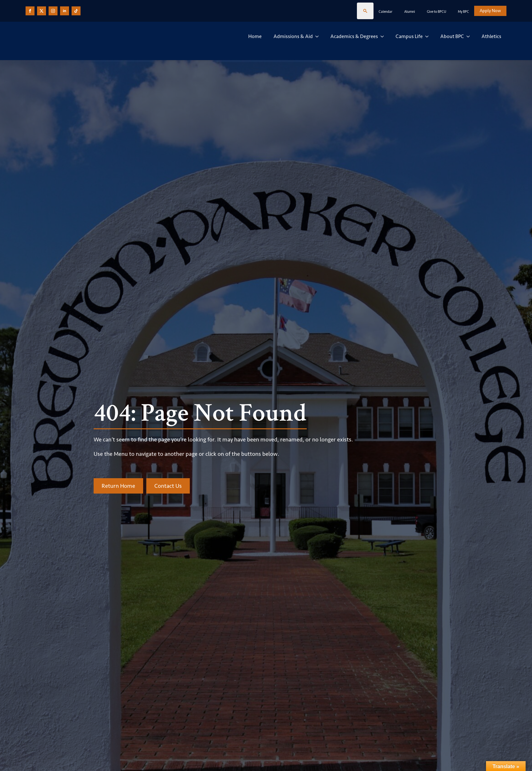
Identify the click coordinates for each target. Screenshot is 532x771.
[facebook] (30, 11)
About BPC (452, 36)
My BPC (463, 12)
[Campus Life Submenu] (428, 36)
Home (255, 36)
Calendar (386, 12)
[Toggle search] (365, 11)
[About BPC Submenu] (469, 36)
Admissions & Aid (293, 36)
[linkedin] (65, 11)
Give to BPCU (436, 12)
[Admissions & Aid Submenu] (318, 36)
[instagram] (53, 11)
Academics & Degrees (354, 36)
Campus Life (409, 36)
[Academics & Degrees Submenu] (383, 36)
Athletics (491, 36)
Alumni (410, 12)
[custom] (42, 11)
